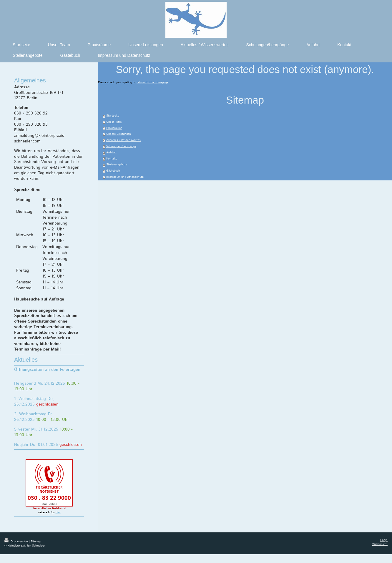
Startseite (113, 116)
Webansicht (380, 544)
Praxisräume (114, 128)
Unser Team (114, 122)
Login (384, 540)
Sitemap (36, 542)
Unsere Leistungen (119, 134)
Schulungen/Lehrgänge (121, 146)
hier (58, 513)
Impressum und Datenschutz (125, 177)
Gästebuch (113, 171)
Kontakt (112, 159)
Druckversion (17, 542)
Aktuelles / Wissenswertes (123, 140)
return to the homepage (152, 83)
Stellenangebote (117, 165)
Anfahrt (111, 153)
